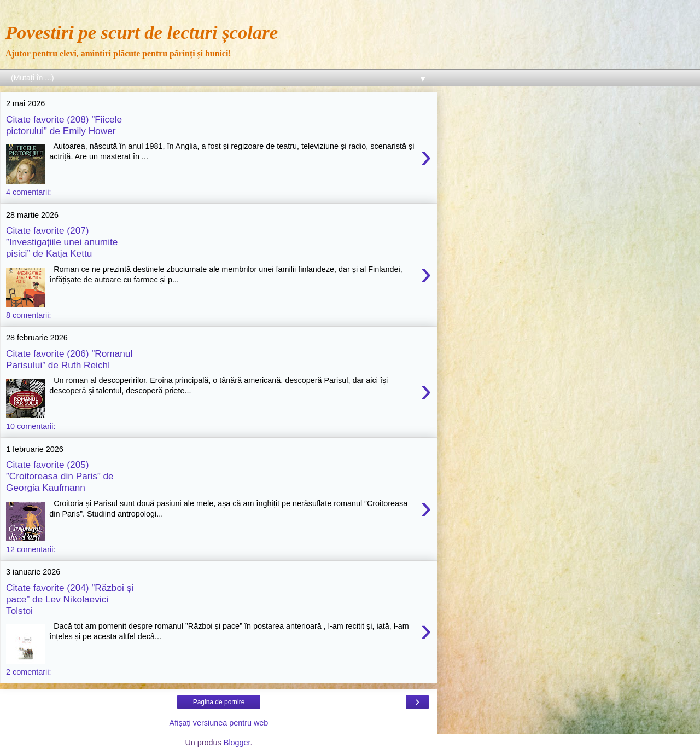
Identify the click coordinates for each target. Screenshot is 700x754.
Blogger (237, 743)
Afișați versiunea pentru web (219, 723)
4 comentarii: (28, 192)
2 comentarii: (28, 672)
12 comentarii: (31, 549)
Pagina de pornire (219, 702)
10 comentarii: (31, 426)
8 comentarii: (28, 315)
